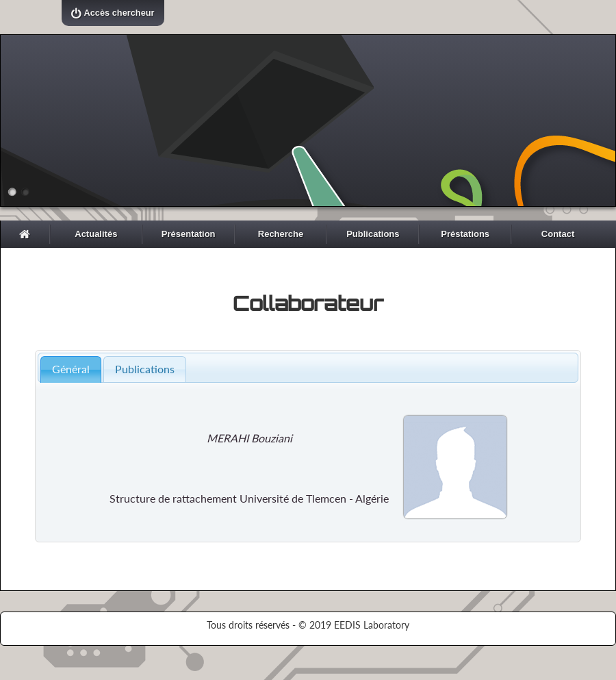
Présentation (189, 234)
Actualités (96, 234)
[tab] (71, 369)
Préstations (465, 234)
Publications (373, 234)
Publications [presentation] (145, 369)
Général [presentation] (71, 369)
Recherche (281, 234)
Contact (558, 234)
